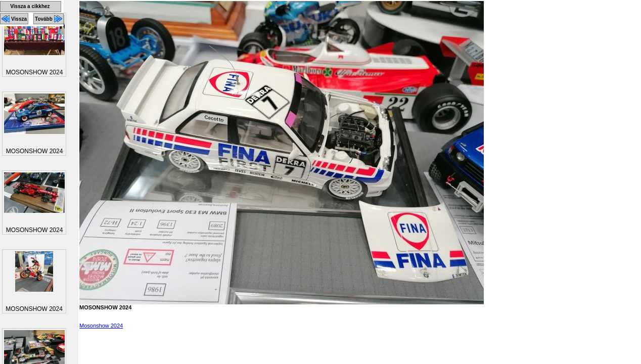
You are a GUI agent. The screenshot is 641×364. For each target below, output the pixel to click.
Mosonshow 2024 (101, 326)
